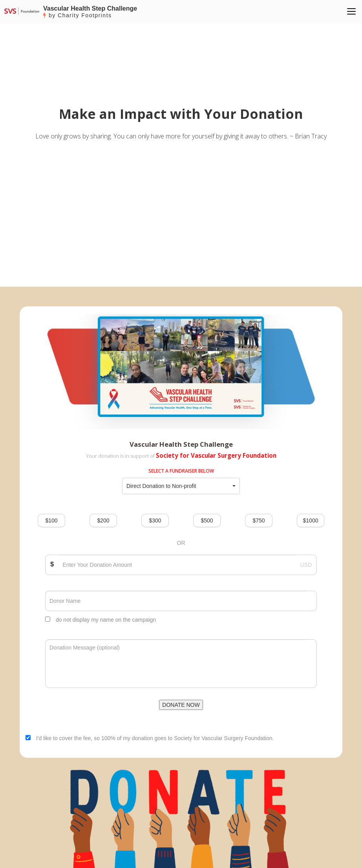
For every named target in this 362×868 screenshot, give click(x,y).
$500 (207, 520)
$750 (259, 520)
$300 (155, 520)
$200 (103, 520)
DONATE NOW (181, 705)
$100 (51, 520)
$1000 (311, 520)
